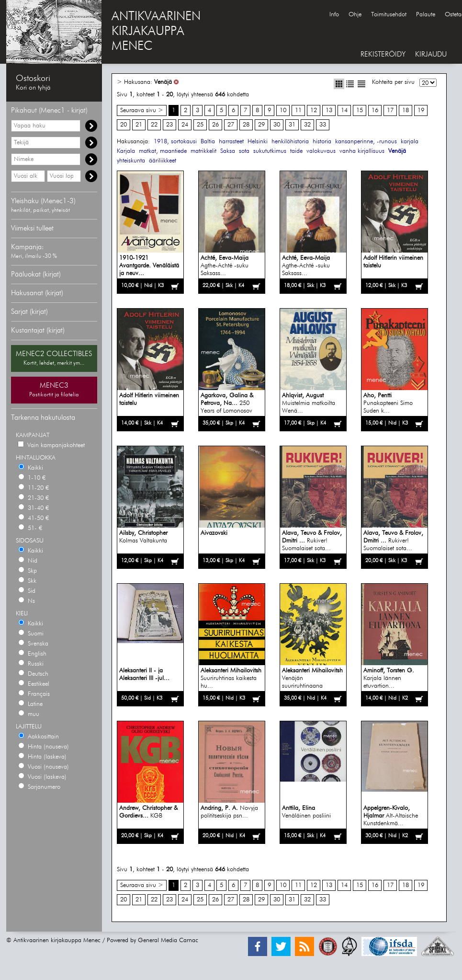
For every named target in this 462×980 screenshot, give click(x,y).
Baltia (208, 142)
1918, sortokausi (175, 142)
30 (277, 125)
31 (292, 125)
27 (231, 125)
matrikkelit (203, 151)
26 (215, 125)
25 (200, 125)
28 (246, 125)
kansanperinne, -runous (366, 142)
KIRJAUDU (431, 54)
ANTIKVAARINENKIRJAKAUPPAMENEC (156, 32)
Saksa (228, 151)
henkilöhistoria (290, 142)
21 (139, 125)
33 (323, 125)
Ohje (355, 15)
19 (421, 110)
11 (298, 110)
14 (344, 110)
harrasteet (231, 142)
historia (322, 142)
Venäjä (163, 82)
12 (314, 110)
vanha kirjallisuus (362, 151)
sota (244, 151)
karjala (410, 142)
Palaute (426, 15)
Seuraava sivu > (142, 110)
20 (124, 125)
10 (283, 110)
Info (334, 15)
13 (329, 110)
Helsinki (258, 142)
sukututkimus (270, 151)
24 (185, 125)
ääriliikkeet (163, 161)
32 (307, 125)
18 (406, 110)
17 (390, 110)
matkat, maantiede (163, 151)
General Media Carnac (168, 940)
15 (360, 110)
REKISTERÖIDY (383, 54)
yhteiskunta (131, 161)
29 (261, 125)
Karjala (126, 151)
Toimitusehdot (389, 15)
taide (296, 151)
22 (154, 125)
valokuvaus (321, 151)
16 (375, 110)
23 (169, 125)
